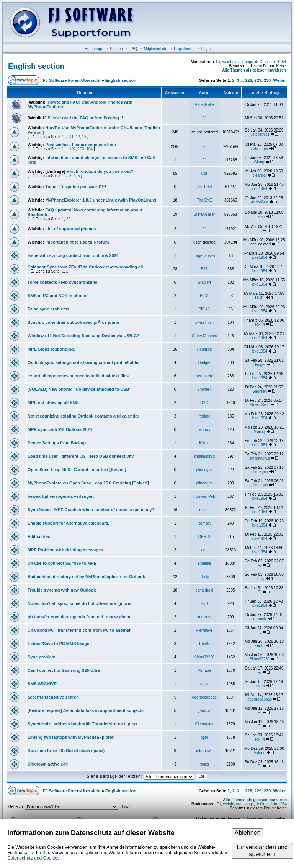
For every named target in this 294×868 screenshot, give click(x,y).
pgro (204, 737)
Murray (204, 430)
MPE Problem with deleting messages (65, 550)
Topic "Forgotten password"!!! (76, 187)
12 (78, 137)
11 (71, 137)
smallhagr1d (204, 456)
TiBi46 (204, 309)
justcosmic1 (260, 134)
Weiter (280, 80)
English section (36, 66)
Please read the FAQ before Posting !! (85, 118)
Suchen (116, 49)
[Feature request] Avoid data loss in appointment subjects (86, 710)
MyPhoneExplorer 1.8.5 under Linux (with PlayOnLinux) (101, 200)
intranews (204, 751)
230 (267, 80)
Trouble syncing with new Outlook (62, 590)
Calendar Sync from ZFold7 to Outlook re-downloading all (85, 267)
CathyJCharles (204, 336)
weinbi (228, 62)
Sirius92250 (204, 657)
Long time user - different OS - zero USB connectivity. (81, 456)
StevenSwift (260, 405)
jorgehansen (204, 256)
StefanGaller (204, 105)
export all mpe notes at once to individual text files (78, 376)
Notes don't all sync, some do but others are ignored (80, 603)
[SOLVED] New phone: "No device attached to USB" (79, 389)
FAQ (133, 49)
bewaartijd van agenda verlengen (61, 496)
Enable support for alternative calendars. (68, 523)
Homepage (94, 49)
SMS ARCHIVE (42, 684)
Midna (204, 443)
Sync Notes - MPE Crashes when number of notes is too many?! (92, 510)
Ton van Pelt (204, 497)
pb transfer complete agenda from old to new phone (79, 617)
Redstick (204, 349)
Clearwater (204, 724)
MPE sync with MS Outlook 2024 (60, 429)
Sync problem (42, 657)
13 (84, 137)
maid (204, 684)
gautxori (204, 711)
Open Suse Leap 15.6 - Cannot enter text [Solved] (77, 470)
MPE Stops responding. (51, 349)
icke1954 (278, 62)
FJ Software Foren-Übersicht (72, 80)
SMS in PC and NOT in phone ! (58, 296)
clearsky (260, 175)
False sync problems (48, 309)
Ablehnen (248, 833)
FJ (218, 62)
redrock (204, 617)
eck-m (260, 324)
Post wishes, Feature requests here (81, 145)
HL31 (204, 296)
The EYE (204, 200)
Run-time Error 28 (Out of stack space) (66, 751)
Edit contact (40, 536)
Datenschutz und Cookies (33, 858)
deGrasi (262, 62)
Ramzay (205, 523)
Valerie (260, 753)
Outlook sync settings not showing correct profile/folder (84, 362)
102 (73, 149)
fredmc (205, 416)
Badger (204, 363)
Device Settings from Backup (57, 443)
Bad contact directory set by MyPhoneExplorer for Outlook (86, 577)
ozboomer (260, 149)
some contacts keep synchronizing (63, 282)
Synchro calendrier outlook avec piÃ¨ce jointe (73, 322)
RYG (204, 403)
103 (81, 149)
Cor (204, 173)
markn (260, 217)
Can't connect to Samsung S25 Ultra (64, 670)
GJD (204, 604)
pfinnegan (204, 470)
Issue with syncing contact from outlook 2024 (73, 255)
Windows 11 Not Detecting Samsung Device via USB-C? (83, 336)
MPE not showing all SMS (53, 403)
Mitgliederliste (156, 49)
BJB (204, 269)
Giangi (260, 162)
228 (248, 80)
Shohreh (204, 389)
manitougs (244, 62)
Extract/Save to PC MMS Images (60, 644)
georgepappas (204, 697)
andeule (204, 563)
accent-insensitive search (53, 697)
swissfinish (204, 323)
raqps (204, 764)
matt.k (204, 510)
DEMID (204, 537)
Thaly (204, 577)
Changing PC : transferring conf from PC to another (79, 630)
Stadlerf (204, 282)
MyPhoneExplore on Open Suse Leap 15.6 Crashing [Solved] (88, 483)
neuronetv (204, 376)
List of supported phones (70, 229)
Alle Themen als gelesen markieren (254, 70)
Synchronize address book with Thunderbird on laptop (82, 724)
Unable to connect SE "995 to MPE (62, 563)
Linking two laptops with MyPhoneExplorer (71, 737)
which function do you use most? (100, 171)
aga (205, 550)
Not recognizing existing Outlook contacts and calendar (83, 416)
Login (206, 49)
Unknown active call (48, 764)
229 (258, 80)
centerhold (204, 590)
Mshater (204, 671)
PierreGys (204, 630)
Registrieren (184, 49)
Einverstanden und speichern (262, 851)
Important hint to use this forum (77, 242)
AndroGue (260, 202)
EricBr (204, 644)
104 (89, 149)
